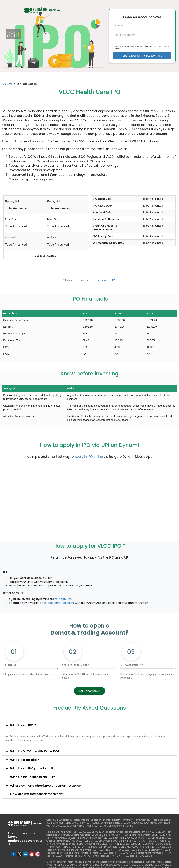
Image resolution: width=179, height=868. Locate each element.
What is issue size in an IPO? (33, 777)
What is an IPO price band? (32, 768)
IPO (14, 740)
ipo (11, 84)
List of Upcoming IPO (101, 280)
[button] (89, 725)
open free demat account (57, 603)
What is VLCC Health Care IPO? (35, 751)
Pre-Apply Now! (63, 599)
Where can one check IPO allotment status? (45, 785)
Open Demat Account (89, 691)
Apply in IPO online (89, 457)
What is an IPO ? (23, 725)
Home (5, 84)
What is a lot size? (25, 760)
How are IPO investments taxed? (36, 794)
